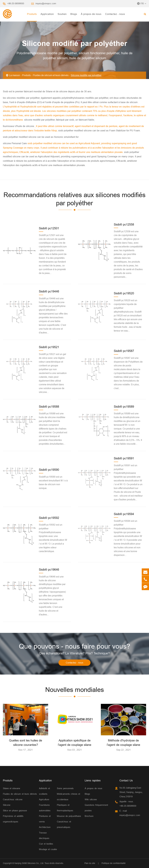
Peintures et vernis (45, 819)
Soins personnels (65, 788)
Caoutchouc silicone (13, 799)
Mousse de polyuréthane (69, 816)
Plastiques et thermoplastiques (65, 808)
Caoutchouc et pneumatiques (64, 824)
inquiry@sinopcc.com (46, 3)
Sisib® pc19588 (49, 407)
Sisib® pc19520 (124, 293)
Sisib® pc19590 (49, 470)
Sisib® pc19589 (124, 407)
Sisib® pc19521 (49, 347)
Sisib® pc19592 (49, 518)
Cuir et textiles (46, 844)
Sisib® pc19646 (49, 570)
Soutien (62, 14)
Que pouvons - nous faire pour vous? (75, 646)
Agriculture (44, 799)
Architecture (45, 827)
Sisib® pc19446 (49, 291)
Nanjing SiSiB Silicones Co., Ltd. (29, 863)
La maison (15, 75)
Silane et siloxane (11, 788)
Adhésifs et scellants (44, 791)
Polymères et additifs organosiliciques (13, 819)
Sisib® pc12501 (49, 228)
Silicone (7, 805)
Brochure (89, 816)
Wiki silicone (91, 799)
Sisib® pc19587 (124, 351)
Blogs (74, 14)
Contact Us (126, 780)
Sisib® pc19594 (124, 514)
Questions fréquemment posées (96, 808)
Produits (32, 14)
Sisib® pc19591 (124, 458)
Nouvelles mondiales (75, 690)
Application (47, 14)
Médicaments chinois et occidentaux (68, 797)
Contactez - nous (115, 14)
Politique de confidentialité (114, 863)
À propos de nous (91, 14)
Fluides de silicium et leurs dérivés (51, 75)
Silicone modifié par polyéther (86, 75)
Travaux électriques (44, 835)
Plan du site (90, 863)
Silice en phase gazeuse (15, 810)
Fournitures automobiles (45, 808)
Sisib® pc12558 (124, 224)
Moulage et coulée (48, 849)
